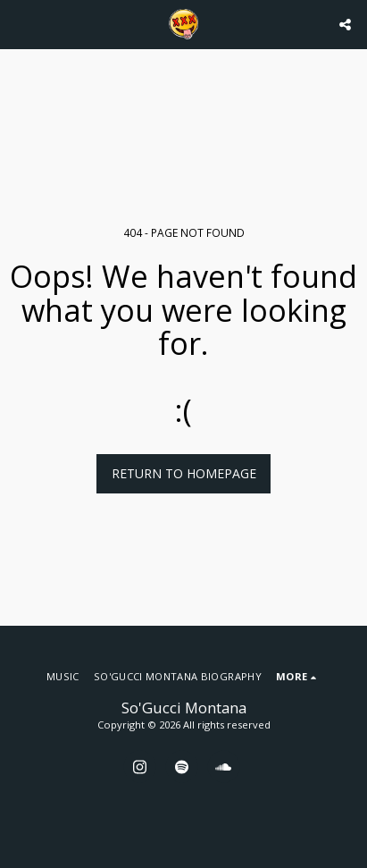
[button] (20, 24)
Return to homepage (184, 473)
